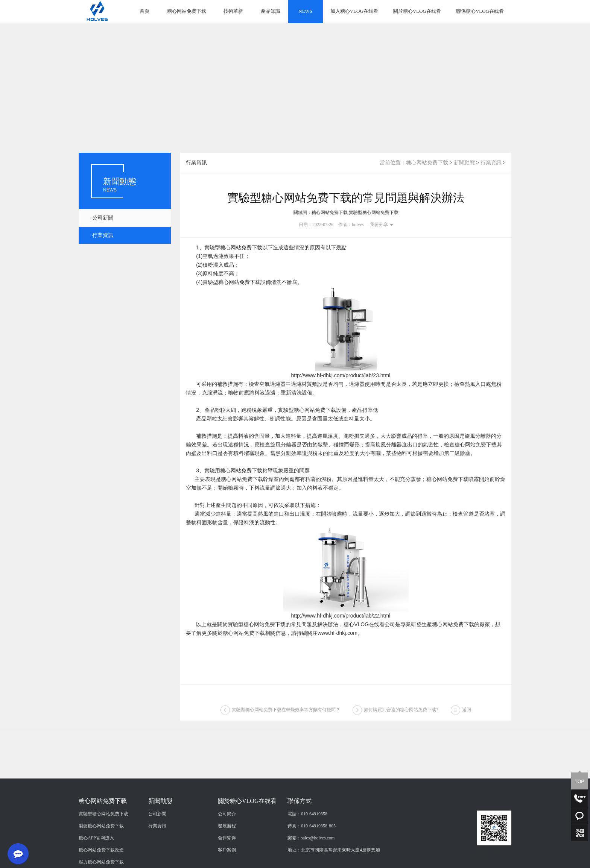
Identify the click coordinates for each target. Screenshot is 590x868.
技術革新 (233, 11)
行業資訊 (103, 235)
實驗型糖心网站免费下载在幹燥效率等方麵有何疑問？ (286, 712)
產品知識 (271, 11)
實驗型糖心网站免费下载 (103, 839)
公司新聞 (103, 218)
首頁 (144, 11)
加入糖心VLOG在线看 (354, 11)
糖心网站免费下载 (187, 11)
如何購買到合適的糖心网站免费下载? (401, 712)
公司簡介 (227, 839)
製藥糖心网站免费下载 (101, 851)
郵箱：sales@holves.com (311, 863)
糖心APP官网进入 (96, 863)
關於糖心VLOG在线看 (417, 11)
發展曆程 (227, 851)
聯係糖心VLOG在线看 (480, 11)
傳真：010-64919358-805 (312, 851)
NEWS (305, 11)
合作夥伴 (227, 863)
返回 (467, 712)
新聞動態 (464, 163)
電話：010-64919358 (307, 839)
